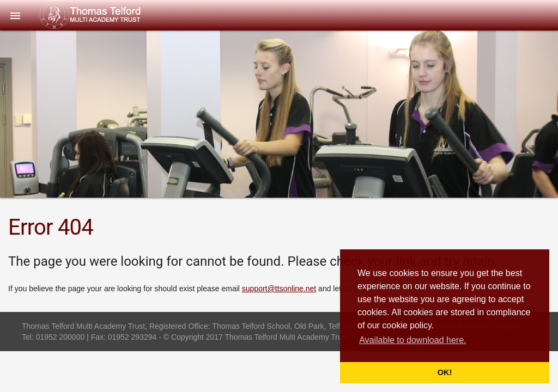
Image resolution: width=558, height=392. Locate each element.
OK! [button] (445, 372)
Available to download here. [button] (413, 340)
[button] (15, 15)
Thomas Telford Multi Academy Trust (113, 15)
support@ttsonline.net (279, 289)
